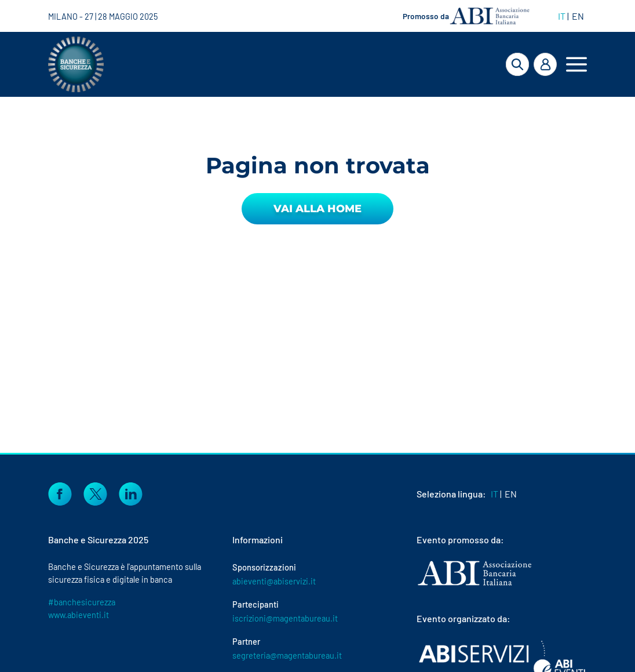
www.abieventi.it (79, 615)
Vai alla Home (317, 209)
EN (578, 16)
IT (562, 16)
